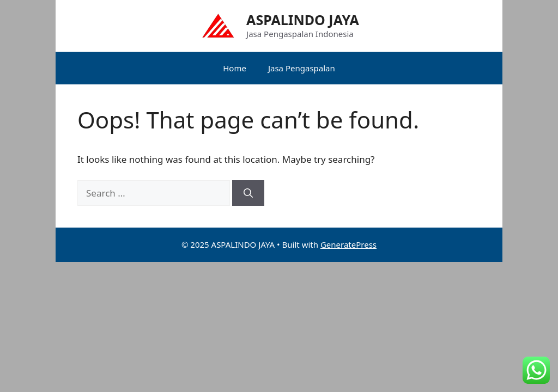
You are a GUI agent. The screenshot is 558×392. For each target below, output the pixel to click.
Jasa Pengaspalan (302, 68)
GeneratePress (348, 244)
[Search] (248, 193)
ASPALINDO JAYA (303, 20)
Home (235, 68)
